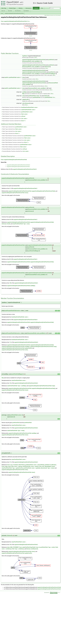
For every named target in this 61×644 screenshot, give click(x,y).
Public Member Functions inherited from (20, 107)
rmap (23, 96)
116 (10, 342)
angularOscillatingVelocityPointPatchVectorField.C (18, 167)
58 (10, 220)
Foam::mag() (5, 466)
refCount (23, 116)
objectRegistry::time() (50, 466)
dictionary (47, 67)
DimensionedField (26, 61)
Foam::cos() (10, 465)
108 (10, 283)
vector (33, 61)
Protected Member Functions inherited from (14, 149)
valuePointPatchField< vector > (28, 110)
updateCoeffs (25, 100)
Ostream (27, 103)
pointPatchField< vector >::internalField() (35, 465)
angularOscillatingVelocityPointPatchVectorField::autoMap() (21, 286)
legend (31, 36)
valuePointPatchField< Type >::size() (21, 224)
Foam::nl (38, 547)
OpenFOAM (13, 2)
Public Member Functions (49, 15)
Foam (2, 13)
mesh (9, 466)
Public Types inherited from (14, 127)
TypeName (25, 56)
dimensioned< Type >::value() (48, 468)
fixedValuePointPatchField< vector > (30, 107)
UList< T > (23, 121)
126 (10, 383)
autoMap (24, 92)
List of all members (57, 15)
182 (10, 545)
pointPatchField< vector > (27, 112)
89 (10, 259)
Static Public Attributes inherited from (17, 145)
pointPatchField (12, 77)
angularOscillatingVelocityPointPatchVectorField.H (18, 165)
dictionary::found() (6, 224)
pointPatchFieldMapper (50, 74)
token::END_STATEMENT (13, 547)
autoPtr (6, 77)
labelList (46, 96)
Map (23, 94)
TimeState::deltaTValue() (19, 465)
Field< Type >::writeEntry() (18, 549)
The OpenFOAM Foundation (15, 4)
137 (10, 428)
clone (23, 77)
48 (9, 169)
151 (10, 462)
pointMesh (37, 61)
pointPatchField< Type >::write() (48, 547)
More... (29, 21)
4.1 (22, 2)
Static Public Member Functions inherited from (19, 136)
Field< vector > (25, 114)
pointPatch (51, 60)
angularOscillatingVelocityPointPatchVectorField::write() (15, 350)
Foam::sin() (42, 466)
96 (10, 320)
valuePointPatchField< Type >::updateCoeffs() (12, 468)
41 (10, 188)
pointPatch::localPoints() (50, 465)
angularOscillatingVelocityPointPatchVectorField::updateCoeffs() (17, 348)
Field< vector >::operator (17, 466)
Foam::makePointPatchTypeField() (27, 547)
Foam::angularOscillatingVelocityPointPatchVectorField (14, 21)
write (23, 103)
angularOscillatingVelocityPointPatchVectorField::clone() (15, 193)
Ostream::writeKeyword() (32, 549)
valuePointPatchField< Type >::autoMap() (17, 386)
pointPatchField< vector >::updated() (32, 468)
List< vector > (24, 119)
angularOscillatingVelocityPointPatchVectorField (14, 13)
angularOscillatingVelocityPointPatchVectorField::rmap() (43, 347)
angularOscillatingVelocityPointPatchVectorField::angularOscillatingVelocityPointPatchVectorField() (32, 191)
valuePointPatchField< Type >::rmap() (16, 431)
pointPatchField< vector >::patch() (31, 466)
